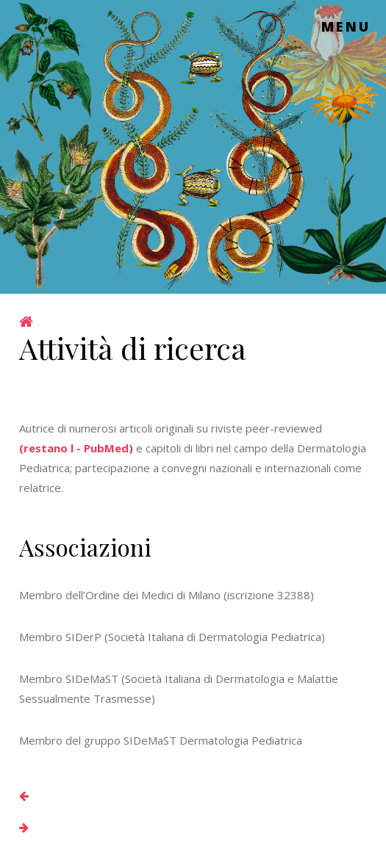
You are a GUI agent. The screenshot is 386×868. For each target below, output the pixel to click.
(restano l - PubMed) (76, 448)
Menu (346, 26)
